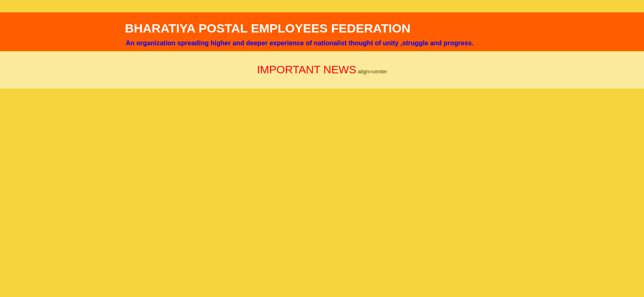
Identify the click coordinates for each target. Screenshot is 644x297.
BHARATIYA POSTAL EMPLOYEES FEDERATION (268, 28)
